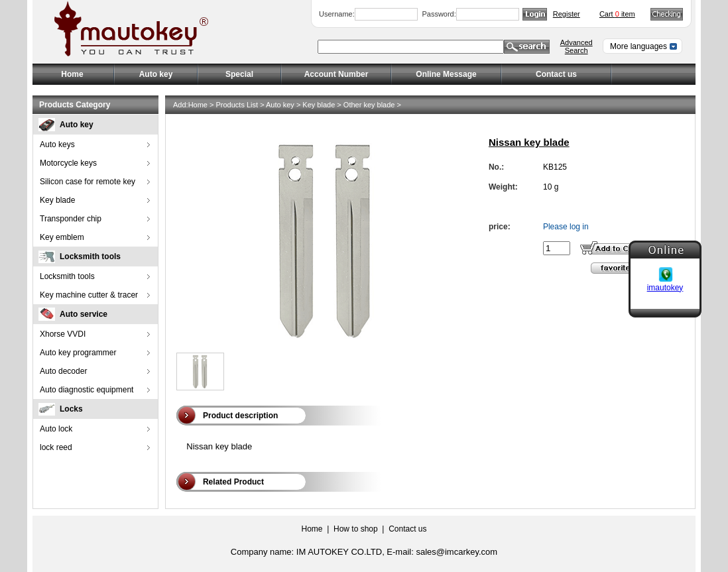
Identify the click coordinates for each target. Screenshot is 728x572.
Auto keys (57, 144)
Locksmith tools (90, 257)
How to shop (356, 529)
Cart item (617, 14)
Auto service (84, 314)
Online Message (446, 74)
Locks (71, 409)
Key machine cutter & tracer (89, 295)
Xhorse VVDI (63, 334)
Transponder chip (71, 219)
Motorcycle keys (68, 163)
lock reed (56, 447)
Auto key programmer (78, 353)
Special (239, 74)
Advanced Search (576, 46)
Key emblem (62, 237)
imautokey (665, 286)
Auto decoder (63, 371)
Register (567, 14)
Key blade (57, 200)
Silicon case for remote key (88, 182)
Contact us (556, 74)
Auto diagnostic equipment (87, 390)
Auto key (77, 125)
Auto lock (56, 429)
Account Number (336, 74)
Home (72, 74)
